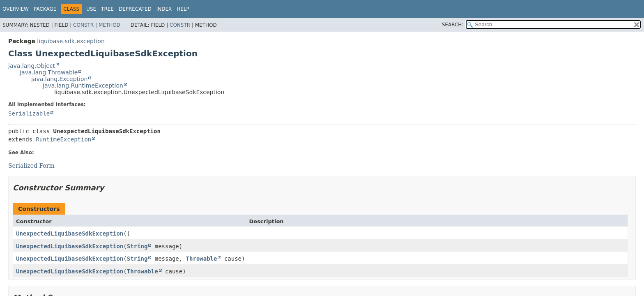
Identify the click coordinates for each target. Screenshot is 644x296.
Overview (16, 9)
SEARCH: (453, 25)
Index (164, 9)
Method (109, 25)
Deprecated (135, 9)
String (137, 246)
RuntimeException (63, 139)
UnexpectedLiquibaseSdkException (70, 234)
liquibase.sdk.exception (71, 41)
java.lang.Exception (59, 79)
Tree (107, 9)
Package (45, 9)
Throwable (202, 259)
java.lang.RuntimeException (83, 86)
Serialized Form (31, 166)
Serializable (29, 113)
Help (183, 9)
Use (91, 9)
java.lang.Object (32, 66)
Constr (83, 25)
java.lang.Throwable (49, 72)
